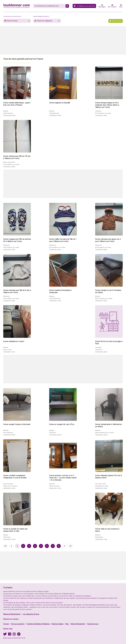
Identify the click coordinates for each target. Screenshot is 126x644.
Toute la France (12, 21)
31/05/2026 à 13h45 (101, 301)
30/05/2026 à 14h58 (101, 488)
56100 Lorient (7, 350)
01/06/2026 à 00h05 (9, 116)
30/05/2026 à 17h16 (55, 488)
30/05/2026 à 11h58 (101, 539)
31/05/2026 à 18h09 (101, 250)
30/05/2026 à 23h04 (101, 435)
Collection (98, 111)
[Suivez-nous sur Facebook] (10, 635)
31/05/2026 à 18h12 (55, 250)
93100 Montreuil (8, 433)
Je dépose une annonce (84, 6)
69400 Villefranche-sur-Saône (104, 433)
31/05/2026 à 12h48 (101, 352)
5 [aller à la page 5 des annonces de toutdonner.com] (41, 546)
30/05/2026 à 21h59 (9, 488)
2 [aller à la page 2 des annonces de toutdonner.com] (23, 546)
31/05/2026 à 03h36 (55, 435)
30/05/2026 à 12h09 (9, 539)
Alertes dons (117, 21)
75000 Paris (99, 350)
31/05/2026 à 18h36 (101, 116)
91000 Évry (53, 433)
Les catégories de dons (31, 614)
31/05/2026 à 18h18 (9, 250)
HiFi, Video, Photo (100, 484)
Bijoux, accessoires (9, 162)
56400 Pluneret (8, 113)
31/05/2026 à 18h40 (55, 116)
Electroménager (8, 484)
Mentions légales (58, 624)
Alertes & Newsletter (78, 624)
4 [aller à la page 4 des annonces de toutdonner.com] (35, 546)
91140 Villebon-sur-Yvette (103, 113)
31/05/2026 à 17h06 (55, 301)
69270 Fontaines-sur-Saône (104, 299)
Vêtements (7, 245)
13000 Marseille (54, 113)
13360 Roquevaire (55, 299)
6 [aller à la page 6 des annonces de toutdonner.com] (47, 546)
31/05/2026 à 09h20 (9, 435)
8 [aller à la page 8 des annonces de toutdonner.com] (59, 546)
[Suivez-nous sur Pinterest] (19, 635)
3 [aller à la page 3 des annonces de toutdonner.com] (29, 546)
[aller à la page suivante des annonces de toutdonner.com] (65, 546)
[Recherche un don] (50, 6)
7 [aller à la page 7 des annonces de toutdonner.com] (53, 546)
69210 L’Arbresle (54, 486)
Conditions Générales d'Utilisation (38, 624)
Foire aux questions (18, 624)
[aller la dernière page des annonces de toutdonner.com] (71, 546)
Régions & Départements (12, 614)
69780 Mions (99, 537)
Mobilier (6, 111)
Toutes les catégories (44, 21)
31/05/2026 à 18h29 (9, 167)
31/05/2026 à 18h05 (9, 301)
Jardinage (98, 347)
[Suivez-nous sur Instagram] (14, 635)
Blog (67, 624)
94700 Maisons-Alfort (102, 486)
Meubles (52, 296)
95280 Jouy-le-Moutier (10, 486)
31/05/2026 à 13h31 (9, 352)
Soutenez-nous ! (93, 624)
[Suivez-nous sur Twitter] (5, 635)
